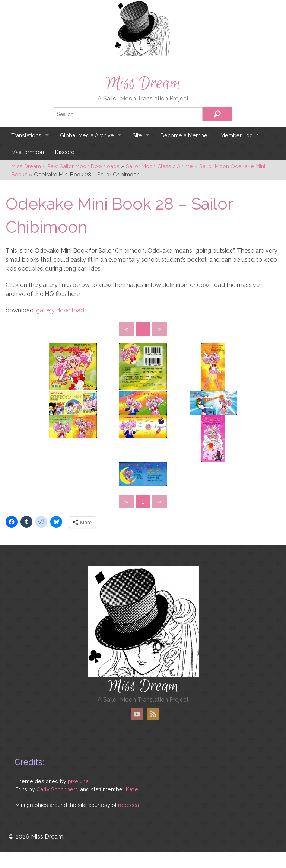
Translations (26, 135)
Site (137, 135)
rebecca (128, 805)
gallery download (60, 310)
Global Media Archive (87, 135)
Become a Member (185, 135)
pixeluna (78, 781)
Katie (132, 789)
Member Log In (239, 135)
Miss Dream (143, 83)
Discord (65, 152)
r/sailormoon (28, 152)
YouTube (137, 714)
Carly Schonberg (58, 789)
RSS (153, 714)
